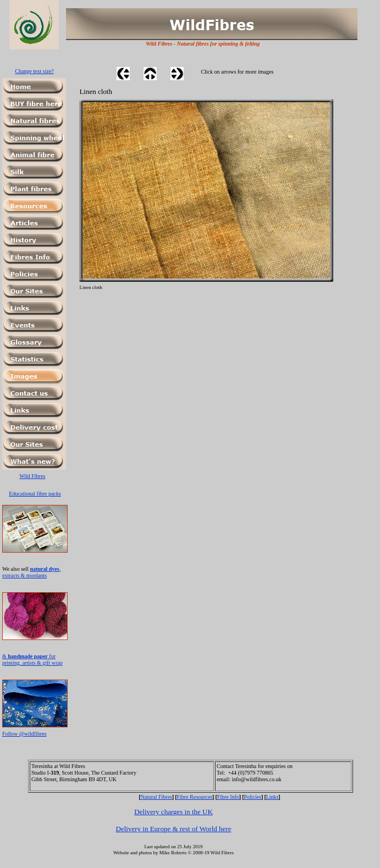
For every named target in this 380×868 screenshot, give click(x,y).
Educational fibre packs (35, 494)
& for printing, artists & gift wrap (32, 660)
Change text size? (34, 71)
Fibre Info (228, 797)
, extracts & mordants (31, 572)
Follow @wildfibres (24, 734)
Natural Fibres (157, 797)
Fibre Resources (195, 797)
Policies (253, 797)
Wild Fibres (32, 476)
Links (272, 797)
